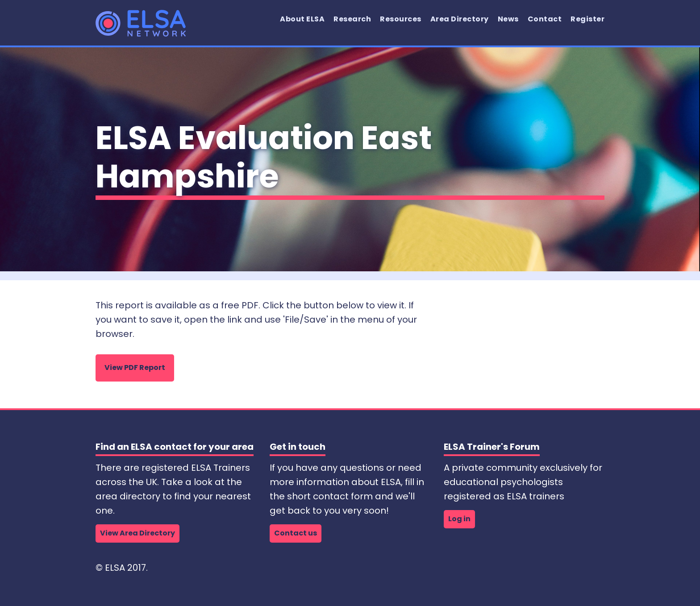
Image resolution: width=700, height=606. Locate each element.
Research (352, 19)
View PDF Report (135, 367)
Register (587, 19)
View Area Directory (137, 533)
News (508, 19)
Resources (401, 19)
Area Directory (460, 19)
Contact (545, 19)
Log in (459, 519)
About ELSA (302, 19)
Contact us (296, 533)
